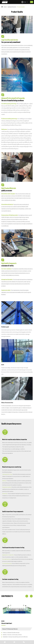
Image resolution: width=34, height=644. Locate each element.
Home (5, 7)
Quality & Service (12, 7)
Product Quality (21, 7)
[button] (27, 596)
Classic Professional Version (10, 629)
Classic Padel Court (7, 623)
